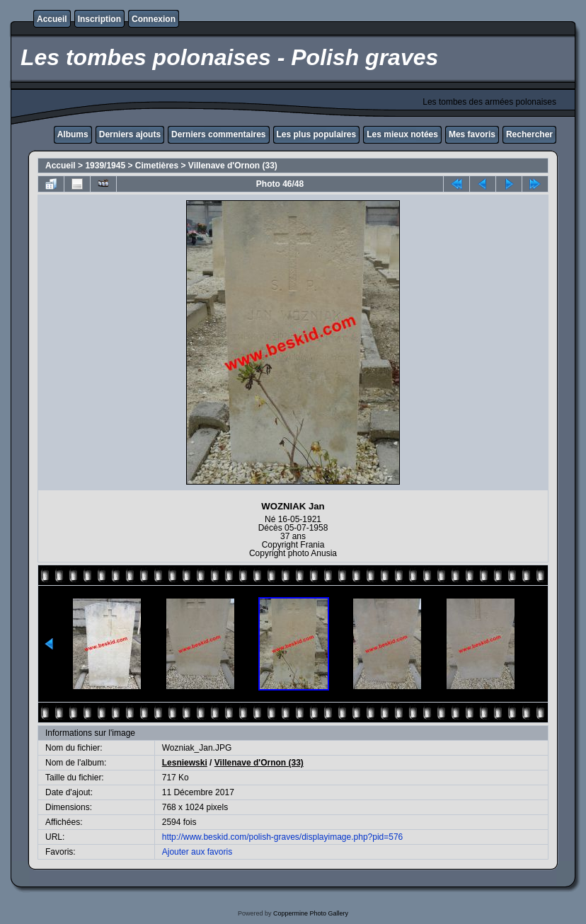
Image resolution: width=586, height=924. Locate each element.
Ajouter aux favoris (197, 852)
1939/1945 (105, 166)
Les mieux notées (402, 134)
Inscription (99, 19)
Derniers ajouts (130, 134)
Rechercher (529, 134)
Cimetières (157, 166)
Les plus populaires (317, 134)
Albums (73, 134)
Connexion (154, 19)
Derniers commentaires (218, 134)
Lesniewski (185, 763)
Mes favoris (472, 134)
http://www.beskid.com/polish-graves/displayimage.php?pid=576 (283, 837)
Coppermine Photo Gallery (311, 913)
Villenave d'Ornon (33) (233, 166)
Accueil (52, 19)
